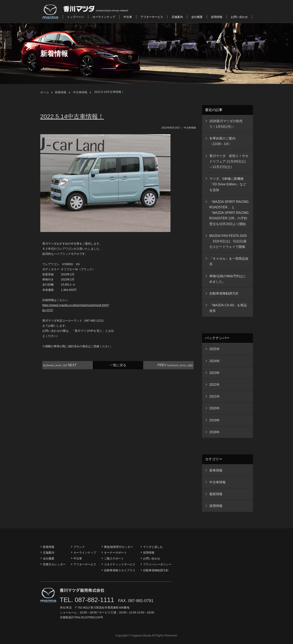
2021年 (215, 396)
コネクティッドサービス (120, 564)
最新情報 (216, 494)
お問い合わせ (239, 17)
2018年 (215, 432)
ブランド (79, 547)
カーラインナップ (104, 17)
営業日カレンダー (54, 564)
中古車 (128, 17)
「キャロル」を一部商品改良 (229, 261)
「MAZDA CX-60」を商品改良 (228, 308)
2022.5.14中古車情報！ (109, 92)
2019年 (215, 420)
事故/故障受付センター (119, 547)
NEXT (60, 365)
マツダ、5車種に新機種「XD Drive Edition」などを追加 (228, 184)
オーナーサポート (115, 553)
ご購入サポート (114, 558)
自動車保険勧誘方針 (224, 293)
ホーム (45, 92)
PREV (175, 365)
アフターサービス (152, 17)
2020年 (215, 408)
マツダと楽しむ (153, 547)
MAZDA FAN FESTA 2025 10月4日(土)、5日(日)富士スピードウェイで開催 (228, 241)
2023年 (215, 373)
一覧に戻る (118, 365)
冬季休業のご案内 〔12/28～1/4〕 (224, 141)
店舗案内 (177, 17)
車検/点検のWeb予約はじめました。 (228, 279)
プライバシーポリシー (157, 564)
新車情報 (216, 470)
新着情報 (61, 92)
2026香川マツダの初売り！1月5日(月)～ (226, 124)
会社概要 (197, 17)
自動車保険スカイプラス (120, 570)
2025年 (215, 349)
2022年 (215, 385)
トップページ (75, 17)
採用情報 (217, 17)
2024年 (215, 361)
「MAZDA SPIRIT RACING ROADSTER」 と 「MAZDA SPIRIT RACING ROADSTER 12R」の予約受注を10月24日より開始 (229, 213)
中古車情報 (80, 92)
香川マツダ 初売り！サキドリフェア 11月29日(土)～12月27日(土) (229, 161)
